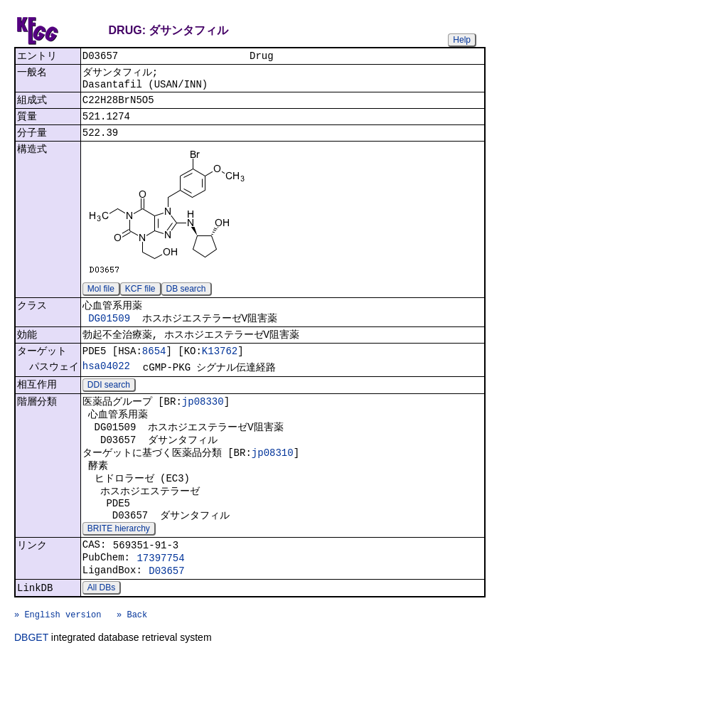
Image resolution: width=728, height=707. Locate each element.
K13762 (220, 367)
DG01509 (109, 331)
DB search (186, 299)
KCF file (140, 299)
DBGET (31, 687)
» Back (132, 662)
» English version (58, 662)
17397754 (160, 597)
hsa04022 (106, 384)
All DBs (101, 631)
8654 (154, 367)
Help (462, 40)
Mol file (101, 299)
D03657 (166, 612)
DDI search (109, 404)
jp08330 (203, 421)
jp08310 (273, 478)
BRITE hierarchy (119, 564)
